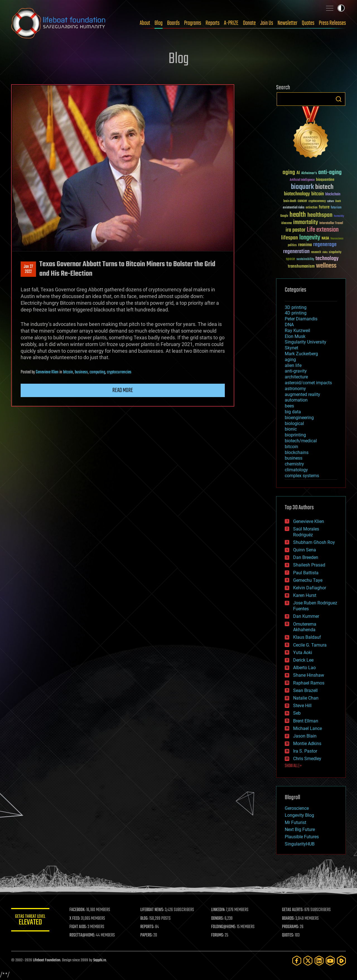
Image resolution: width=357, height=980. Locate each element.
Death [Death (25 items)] (338, 201)
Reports (213, 23)
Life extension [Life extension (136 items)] (323, 230)
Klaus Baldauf (307, 637)
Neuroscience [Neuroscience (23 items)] (337, 239)
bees (289, 406)
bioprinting (295, 435)
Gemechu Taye (308, 580)
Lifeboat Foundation (47, 960)
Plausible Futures (302, 837)
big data (293, 412)
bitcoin (68, 372)
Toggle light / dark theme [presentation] (341, 8)
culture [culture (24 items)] (331, 201)
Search (339, 99)
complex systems (302, 476)
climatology (296, 470)
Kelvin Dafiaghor (310, 588)
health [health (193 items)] (298, 215)
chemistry (294, 464)
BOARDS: (289, 919)
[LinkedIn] (319, 961)
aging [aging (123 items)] (289, 173)
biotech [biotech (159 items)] (324, 187)
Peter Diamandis (301, 319)
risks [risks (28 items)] (325, 252)
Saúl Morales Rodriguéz (306, 532)
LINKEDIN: (219, 910)
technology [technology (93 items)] (327, 259)
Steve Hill (302, 706)
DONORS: (218, 919)
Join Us (267, 23)
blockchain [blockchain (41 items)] (333, 194)
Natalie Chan (306, 698)
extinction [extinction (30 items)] (312, 208)
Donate (249, 23)
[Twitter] (308, 961)
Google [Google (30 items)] (284, 216)
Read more (123, 390)
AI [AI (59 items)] (298, 173)
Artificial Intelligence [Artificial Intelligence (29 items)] (302, 180)
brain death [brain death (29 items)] (290, 201)
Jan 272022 (28, 269)
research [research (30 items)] (316, 252)
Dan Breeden (306, 557)
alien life (293, 365)
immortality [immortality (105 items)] (306, 222)
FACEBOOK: (78, 910)
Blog (159, 23)
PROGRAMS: (291, 927)
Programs (193, 23)
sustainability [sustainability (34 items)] (305, 260)
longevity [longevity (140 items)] (310, 238)
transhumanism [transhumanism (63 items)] (301, 266)
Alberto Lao (304, 668)
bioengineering (299, 418)
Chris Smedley (307, 759)
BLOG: (145, 919)
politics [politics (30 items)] (292, 245)
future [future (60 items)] (324, 207)
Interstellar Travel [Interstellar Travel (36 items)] (331, 223)
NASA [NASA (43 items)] (325, 239)
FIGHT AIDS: (79, 927)
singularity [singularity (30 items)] (335, 252)
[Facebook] (297, 961)
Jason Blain (305, 736)
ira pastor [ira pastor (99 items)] (296, 230)
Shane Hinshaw (309, 675)
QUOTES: (288, 935)
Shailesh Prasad (309, 565)
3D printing (296, 307)
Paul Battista (306, 573)
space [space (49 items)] (290, 259)
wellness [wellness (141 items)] (326, 266)
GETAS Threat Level (31, 921)
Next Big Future (300, 829)
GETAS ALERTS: (293, 910)
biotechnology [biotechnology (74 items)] (297, 194)
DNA (289, 325)
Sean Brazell (305, 690)
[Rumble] (341, 961)
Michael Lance (307, 728)
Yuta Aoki (303, 653)
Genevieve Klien (47, 372)
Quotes (308, 23)
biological (294, 423)
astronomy (295, 389)
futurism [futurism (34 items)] (336, 208)
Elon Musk (295, 336)
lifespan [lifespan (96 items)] (290, 238)
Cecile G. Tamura (310, 645)
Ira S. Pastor (305, 751)
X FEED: (76, 919)
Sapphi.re (100, 960)
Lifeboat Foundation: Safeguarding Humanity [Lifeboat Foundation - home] (59, 23)
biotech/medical (301, 441)
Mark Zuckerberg (301, 354)
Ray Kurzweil (297, 331)
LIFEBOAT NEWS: (153, 910)
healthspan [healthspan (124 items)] (320, 215)
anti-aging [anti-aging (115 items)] (330, 173)
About (145, 23)
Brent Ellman (306, 721)
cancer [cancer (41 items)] (302, 201)
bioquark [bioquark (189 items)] (302, 187)
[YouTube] (330, 961)
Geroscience (297, 808)
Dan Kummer (306, 616)
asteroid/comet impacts (308, 383)
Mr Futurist (296, 822)
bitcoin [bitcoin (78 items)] (318, 194)
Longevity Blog (299, 815)
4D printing (296, 313)
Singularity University (306, 342)
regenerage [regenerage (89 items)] (325, 245)
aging (290, 360)
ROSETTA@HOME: (83, 935)
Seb (297, 713)
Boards (173, 23)
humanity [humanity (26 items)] (339, 216)
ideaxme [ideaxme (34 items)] (286, 224)
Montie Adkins (307, 744)
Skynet (291, 348)
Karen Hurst (305, 595)
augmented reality (302, 394)
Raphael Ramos (309, 683)
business (81, 372)
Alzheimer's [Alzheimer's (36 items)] (309, 173)
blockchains (297, 452)
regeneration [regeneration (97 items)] (296, 252)
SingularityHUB (300, 844)
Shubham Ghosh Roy (314, 542)
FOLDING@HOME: (224, 927)
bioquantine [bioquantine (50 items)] (325, 180)
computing (97, 372)
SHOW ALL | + (293, 766)
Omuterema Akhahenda (305, 627)
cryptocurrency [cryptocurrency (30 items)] (317, 201)
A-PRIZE (231, 23)
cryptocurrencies (119, 372)
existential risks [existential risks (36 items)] (294, 208)
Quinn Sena (305, 550)
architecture (296, 377)
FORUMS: (218, 935)
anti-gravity (296, 371)
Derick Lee (303, 660)
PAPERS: (147, 935)
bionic (291, 429)
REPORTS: (148, 927)
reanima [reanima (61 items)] (305, 245)
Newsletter (287, 23)
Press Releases (332, 23)
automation (296, 400)
